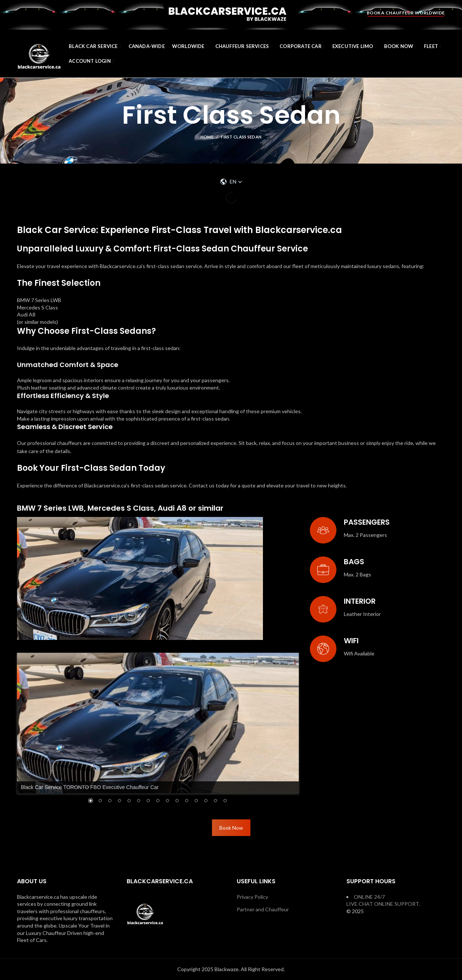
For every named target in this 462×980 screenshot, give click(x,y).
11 (186, 801)
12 (196, 801)
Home (207, 137)
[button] (231, 182)
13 (206, 801)
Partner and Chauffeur (263, 909)
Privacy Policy (252, 897)
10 (177, 801)
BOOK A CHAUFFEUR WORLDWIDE (406, 13)
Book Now (231, 828)
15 (225, 801)
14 (215, 801)
